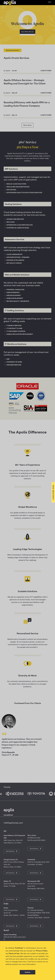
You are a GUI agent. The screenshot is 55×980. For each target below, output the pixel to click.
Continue (28, 972)
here (25, 962)
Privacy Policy (42, 951)
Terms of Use (14, 953)
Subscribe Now (53, 492)
